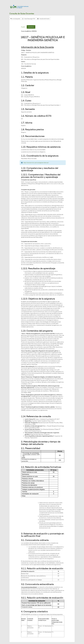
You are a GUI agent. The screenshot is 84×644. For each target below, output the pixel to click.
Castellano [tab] (31, 27)
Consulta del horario (43, 19)
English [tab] (23, 27)
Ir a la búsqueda (15, 19)
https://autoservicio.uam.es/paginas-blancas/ (36, 163)
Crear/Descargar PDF (29, 19)
